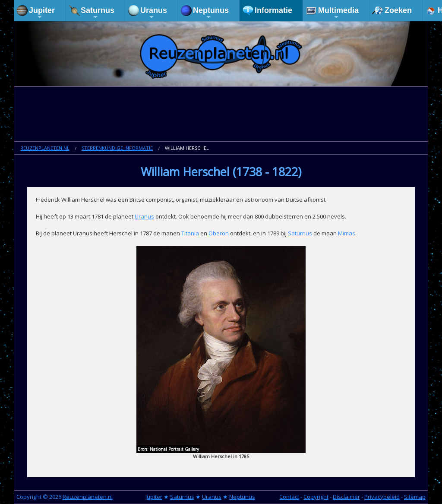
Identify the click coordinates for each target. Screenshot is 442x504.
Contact (289, 497)
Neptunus (211, 13)
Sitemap (415, 497)
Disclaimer (346, 497)
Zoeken (398, 10)
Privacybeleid (382, 497)
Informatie (273, 10)
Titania (190, 233)
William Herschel (187, 148)
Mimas (347, 233)
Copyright (316, 497)
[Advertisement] (221, 115)
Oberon (219, 233)
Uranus (154, 13)
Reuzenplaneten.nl (45, 148)
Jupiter (42, 13)
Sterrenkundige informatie (117, 148)
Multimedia (338, 13)
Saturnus (98, 13)
